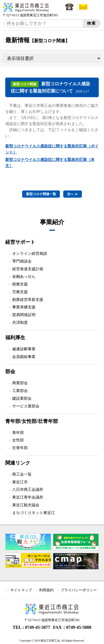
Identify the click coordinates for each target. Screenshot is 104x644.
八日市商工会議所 (28, 490)
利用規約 (46, 590)
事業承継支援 (24, 307)
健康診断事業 (24, 349)
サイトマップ (21, 590)
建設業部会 (22, 398)
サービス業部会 (26, 406)
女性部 (18, 440)
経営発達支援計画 (28, 269)
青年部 (18, 433)
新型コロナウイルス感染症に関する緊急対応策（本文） (50, 163)
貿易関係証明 (24, 315)
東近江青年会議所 (28, 497)
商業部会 (20, 383)
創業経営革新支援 (28, 300)
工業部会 (20, 391)
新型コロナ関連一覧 (41, 194)
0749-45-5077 (38, 627)
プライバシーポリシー (79, 590)
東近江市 (20, 482)
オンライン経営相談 (30, 254)
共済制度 (20, 323)
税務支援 (20, 284)
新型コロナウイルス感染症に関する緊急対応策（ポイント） (52, 149)
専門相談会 (22, 261)
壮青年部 (20, 448)
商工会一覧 (22, 474)
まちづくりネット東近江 (34, 513)
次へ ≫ (73, 194)
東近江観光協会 (26, 505)
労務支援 (20, 292)
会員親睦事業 (24, 357)
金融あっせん (24, 276)
